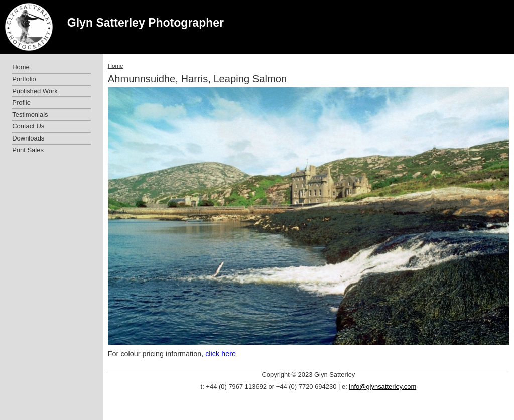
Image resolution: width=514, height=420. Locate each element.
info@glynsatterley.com (382, 387)
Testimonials (30, 115)
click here (221, 354)
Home (116, 66)
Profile (21, 103)
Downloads (28, 138)
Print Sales (28, 150)
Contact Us (28, 126)
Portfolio (24, 79)
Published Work (35, 91)
